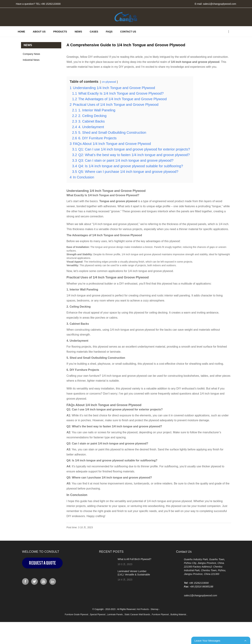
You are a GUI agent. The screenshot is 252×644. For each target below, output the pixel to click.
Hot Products (143, 609)
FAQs (109, 32)
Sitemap (155, 609)
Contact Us (128, 32)
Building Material (178, 614)
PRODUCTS (60, 32)
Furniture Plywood (161, 614)
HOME (21, 32)
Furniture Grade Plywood (77, 614)
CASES (94, 32)
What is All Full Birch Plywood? (134, 559)
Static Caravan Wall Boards (138, 614)
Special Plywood (98, 614)
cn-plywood (109, 82)
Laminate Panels (115, 614)
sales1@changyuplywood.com (220, 4)
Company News (31, 54)
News (78, 32)
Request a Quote (42, 563)
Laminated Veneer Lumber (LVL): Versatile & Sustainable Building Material (134, 574)
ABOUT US (39, 32)
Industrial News (31, 60)
